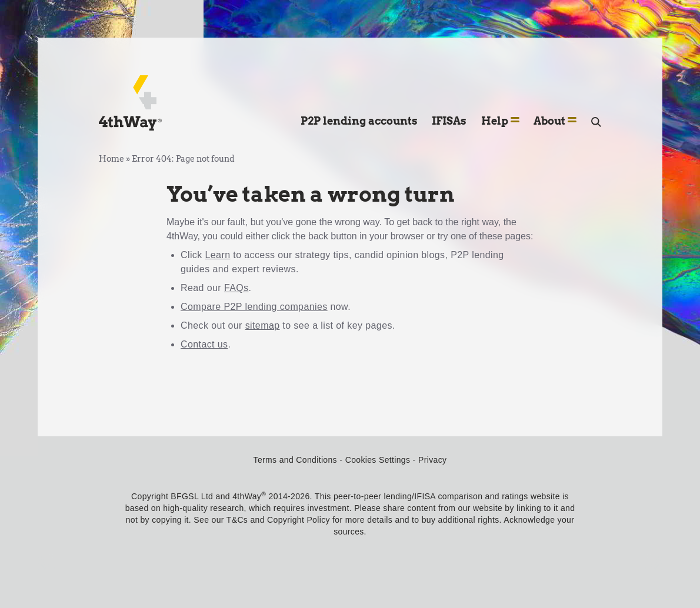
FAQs (236, 288)
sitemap (263, 325)
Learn (218, 255)
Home (111, 159)
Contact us (204, 344)
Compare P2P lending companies (254, 307)
